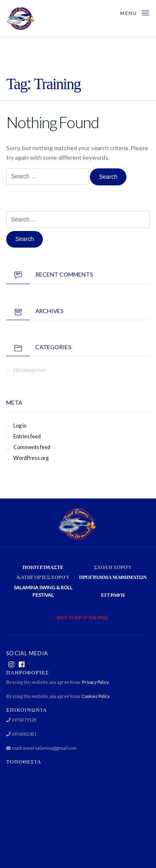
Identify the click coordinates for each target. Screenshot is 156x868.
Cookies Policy (95, 696)
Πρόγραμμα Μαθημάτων (113, 577)
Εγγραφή (113, 595)
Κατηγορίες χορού (43, 577)
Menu (135, 12)
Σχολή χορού (113, 567)
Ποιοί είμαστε (43, 567)
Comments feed (32, 447)
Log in (20, 426)
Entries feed (27, 436)
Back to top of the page (78, 618)
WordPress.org (31, 458)
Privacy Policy (95, 682)
